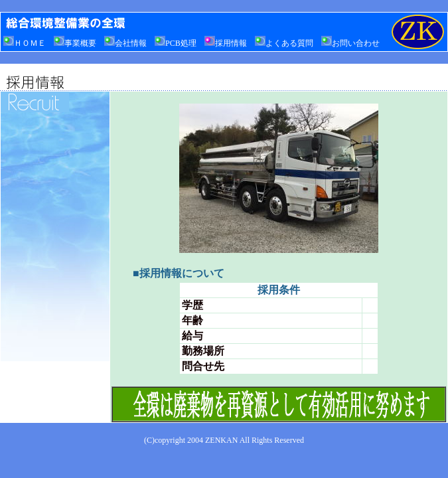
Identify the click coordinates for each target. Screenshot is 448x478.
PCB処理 (176, 43)
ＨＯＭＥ (25, 43)
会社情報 (125, 43)
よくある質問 (284, 43)
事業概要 (75, 43)
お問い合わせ (350, 43)
